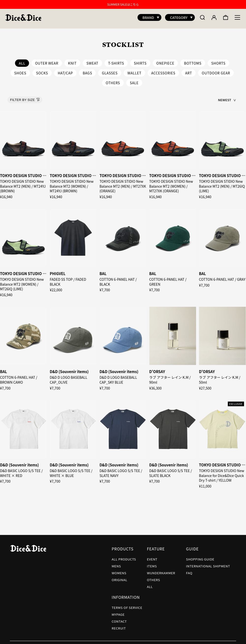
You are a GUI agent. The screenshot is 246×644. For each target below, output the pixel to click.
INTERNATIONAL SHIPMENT (208, 564)
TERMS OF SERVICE (127, 605)
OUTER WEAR (47, 61)
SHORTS (218, 61)
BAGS (87, 70)
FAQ (189, 570)
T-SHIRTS (116, 61)
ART (189, 70)
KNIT (72, 61)
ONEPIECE (165, 61)
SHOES (20, 70)
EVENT (152, 557)
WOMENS (119, 570)
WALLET (134, 70)
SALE (134, 80)
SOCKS (42, 70)
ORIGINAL (119, 577)
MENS (116, 564)
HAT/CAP (65, 70)
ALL (150, 584)
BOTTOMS (193, 61)
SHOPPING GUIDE (200, 557)
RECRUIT (119, 626)
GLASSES (110, 70)
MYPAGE (118, 612)
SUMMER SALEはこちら (123, 4)
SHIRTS (140, 61)
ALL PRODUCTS (124, 557)
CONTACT (119, 619)
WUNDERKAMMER (161, 570)
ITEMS (152, 564)
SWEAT (92, 61)
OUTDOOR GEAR (216, 70)
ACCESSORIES (163, 70)
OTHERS (113, 80)
